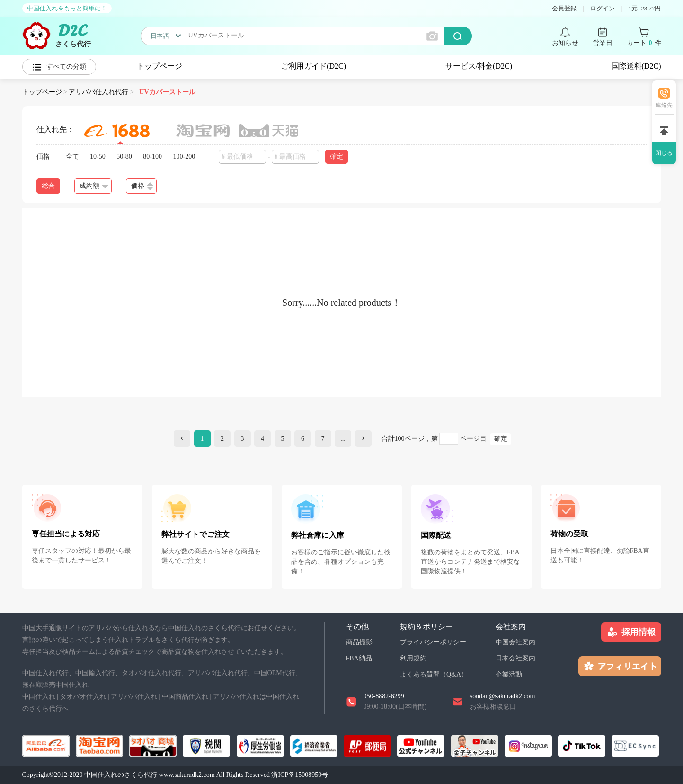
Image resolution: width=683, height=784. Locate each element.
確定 (337, 156)
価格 (142, 186)
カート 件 (644, 43)
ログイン (603, 8)
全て (72, 156)
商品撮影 (359, 642)
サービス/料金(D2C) (479, 66)
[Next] (363, 439)
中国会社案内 (515, 642)
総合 (48, 186)
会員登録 (564, 8)
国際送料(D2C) (636, 66)
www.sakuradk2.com (187, 775)
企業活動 (509, 674)
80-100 (152, 156)
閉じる (664, 153)
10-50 (98, 156)
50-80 (124, 156)
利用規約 (413, 658)
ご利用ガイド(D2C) (314, 66)
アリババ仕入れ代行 (98, 92)
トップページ (160, 66)
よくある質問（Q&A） (434, 674)
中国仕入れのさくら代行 (121, 775)
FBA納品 (359, 658)
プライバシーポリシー (433, 642)
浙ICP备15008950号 (300, 775)
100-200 (184, 156)
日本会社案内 (515, 658)
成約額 (94, 186)
